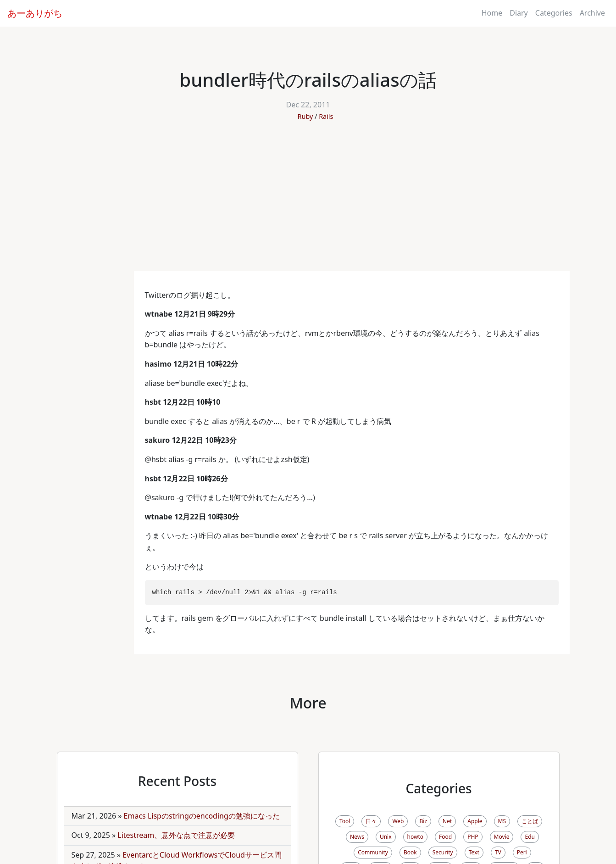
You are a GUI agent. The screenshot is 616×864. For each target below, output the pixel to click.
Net (447, 821)
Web (398, 821)
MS (502, 821)
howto (415, 837)
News (357, 837)
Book (410, 852)
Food (445, 837)
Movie (502, 837)
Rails (326, 116)
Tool (345, 821)
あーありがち (35, 13)
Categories (554, 13)
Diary (519, 13)
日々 (371, 821)
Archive (592, 13)
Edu (530, 837)
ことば (530, 821)
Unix (386, 837)
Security (443, 852)
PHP (473, 837)
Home (492, 13)
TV (498, 852)
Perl (522, 852)
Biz (423, 821)
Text (474, 852)
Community (373, 852)
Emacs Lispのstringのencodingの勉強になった (202, 816)
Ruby (305, 116)
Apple (475, 821)
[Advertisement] (308, 202)
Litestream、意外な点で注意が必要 (176, 835)
